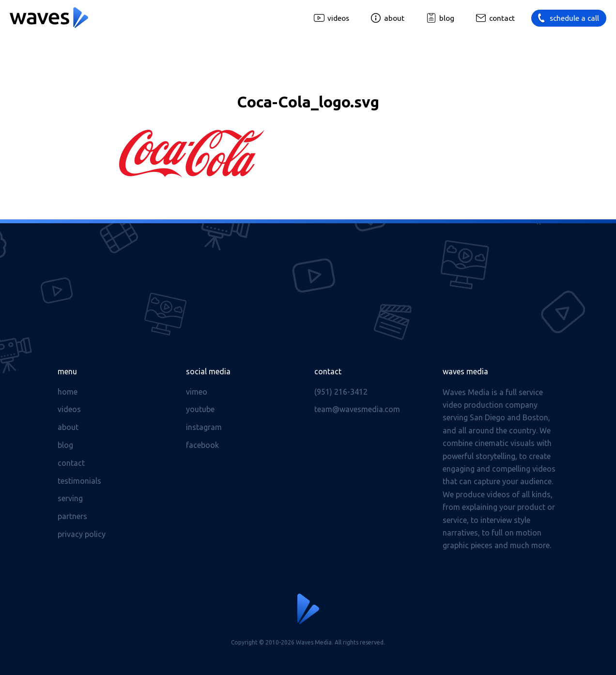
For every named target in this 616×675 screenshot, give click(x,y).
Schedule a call (574, 18)
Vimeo (197, 392)
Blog (447, 18)
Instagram (204, 427)
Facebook (202, 445)
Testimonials (79, 481)
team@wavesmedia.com (357, 409)
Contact (502, 18)
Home (68, 392)
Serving (70, 498)
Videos (338, 18)
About (394, 18)
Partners (72, 516)
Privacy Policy (82, 534)
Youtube (200, 409)
